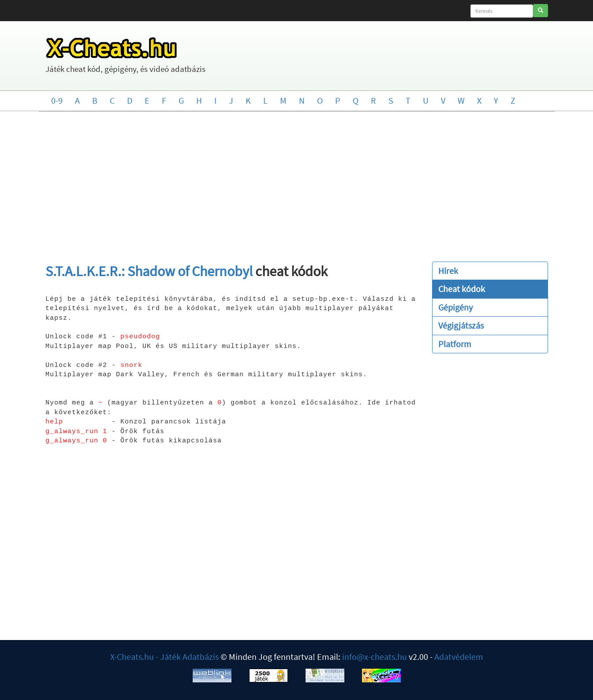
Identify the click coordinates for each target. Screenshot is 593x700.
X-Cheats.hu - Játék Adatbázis (164, 657)
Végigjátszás (461, 325)
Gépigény (455, 307)
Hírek (448, 271)
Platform (455, 344)
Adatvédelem (459, 657)
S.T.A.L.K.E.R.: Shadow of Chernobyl (149, 271)
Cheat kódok (462, 289)
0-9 (57, 100)
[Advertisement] (297, 182)
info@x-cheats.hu (375, 657)
